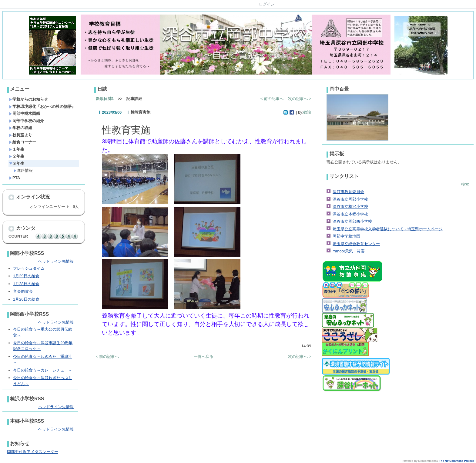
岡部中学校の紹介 (27, 121)
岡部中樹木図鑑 (25, 113)
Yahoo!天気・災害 (349, 251)
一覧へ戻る (204, 356)
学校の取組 (21, 128)
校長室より (21, 135)
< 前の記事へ (272, 99)
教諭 (307, 112)
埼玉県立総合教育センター (356, 244)
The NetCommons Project (456, 461)
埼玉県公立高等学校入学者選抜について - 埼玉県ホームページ (388, 229)
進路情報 (23, 170)
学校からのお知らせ (28, 99)
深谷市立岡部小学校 (350, 199)
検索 (465, 184)
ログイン (267, 4)
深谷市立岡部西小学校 (352, 221)
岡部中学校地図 (346, 236)
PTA (15, 178)
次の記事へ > (300, 99)
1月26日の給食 (26, 299)
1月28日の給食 (26, 284)
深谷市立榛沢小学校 (350, 207)
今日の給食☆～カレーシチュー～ (43, 370)
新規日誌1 (105, 99)
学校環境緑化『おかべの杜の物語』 (42, 107)
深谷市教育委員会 (348, 192)
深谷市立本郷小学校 (350, 214)
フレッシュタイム (29, 268)
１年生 (17, 149)
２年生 (17, 156)
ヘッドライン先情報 (56, 261)
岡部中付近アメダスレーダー (33, 452)
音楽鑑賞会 (23, 291)
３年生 (17, 163)
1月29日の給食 (26, 276)
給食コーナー (23, 142)
